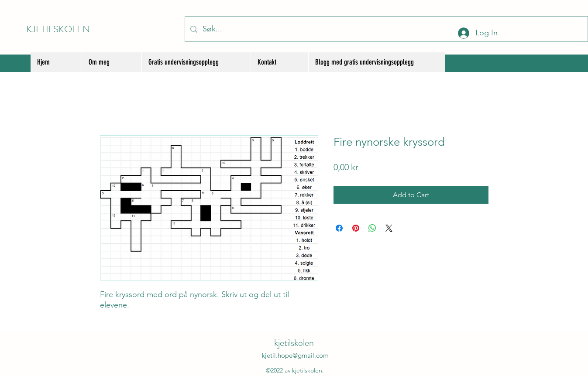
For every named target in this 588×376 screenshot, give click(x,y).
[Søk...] (386, 29)
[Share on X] (389, 228)
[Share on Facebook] (339, 228)
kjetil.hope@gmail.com (295, 355)
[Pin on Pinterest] (356, 228)
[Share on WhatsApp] (372, 228)
